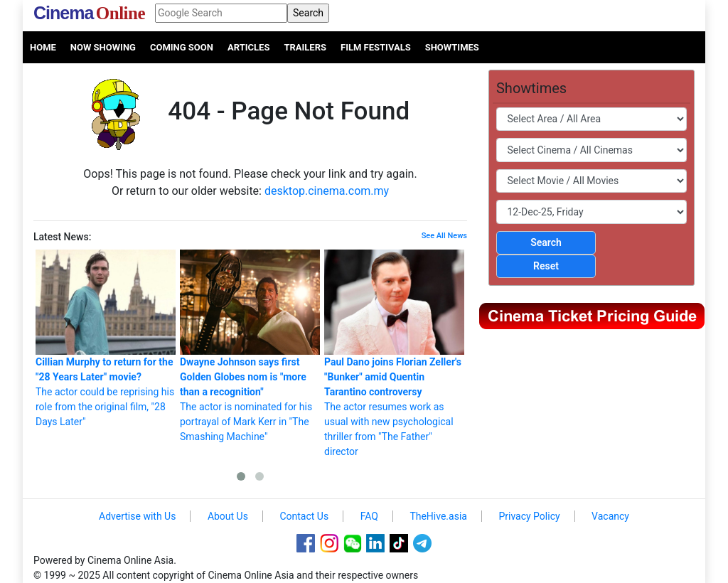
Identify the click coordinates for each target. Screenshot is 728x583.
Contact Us (304, 516)
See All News (444, 236)
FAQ (369, 516)
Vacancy (610, 516)
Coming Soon (182, 47)
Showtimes (452, 47)
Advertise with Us (137, 516)
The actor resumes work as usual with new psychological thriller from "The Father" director (394, 353)
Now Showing (103, 47)
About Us (228, 516)
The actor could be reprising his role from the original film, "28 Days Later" (106, 338)
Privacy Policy (529, 516)
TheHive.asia (438, 516)
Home (43, 47)
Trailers (305, 47)
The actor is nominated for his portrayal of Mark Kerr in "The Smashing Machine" (250, 346)
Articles (248, 47)
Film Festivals (376, 47)
